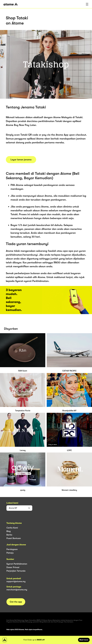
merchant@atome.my (17, 590)
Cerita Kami (12, 528)
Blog (9, 531)
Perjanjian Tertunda (16, 571)
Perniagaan (12, 549)
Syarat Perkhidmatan (17, 564)
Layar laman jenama (21, 160)
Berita (9, 535)
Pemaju (10, 553)
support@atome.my (16, 581)
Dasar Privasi (13, 567)
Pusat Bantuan (14, 538)
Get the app (16, 602)
